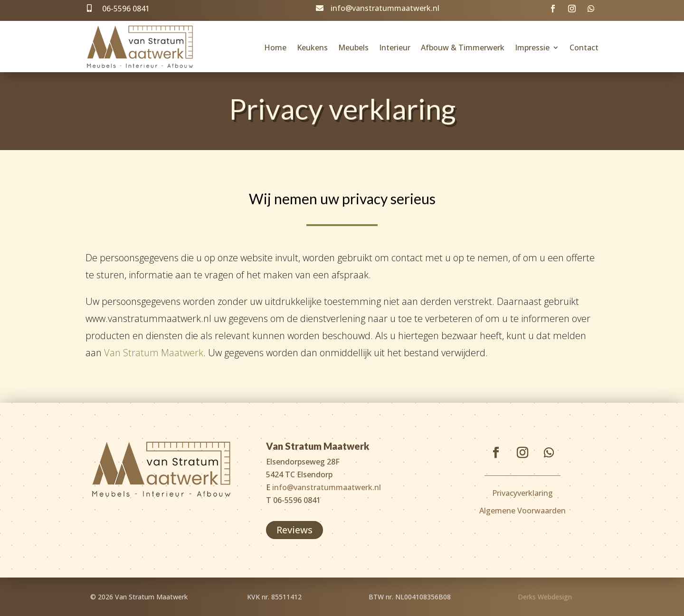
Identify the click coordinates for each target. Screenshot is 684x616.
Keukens (312, 47)
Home (275, 47)
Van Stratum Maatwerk (154, 353)
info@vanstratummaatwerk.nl (385, 8)
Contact (584, 47)
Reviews (294, 530)
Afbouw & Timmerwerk (463, 47)
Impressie (532, 47)
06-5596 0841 (126, 9)
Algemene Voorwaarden (522, 511)
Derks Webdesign (545, 597)
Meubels (353, 47)
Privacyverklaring (522, 493)
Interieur (395, 47)
